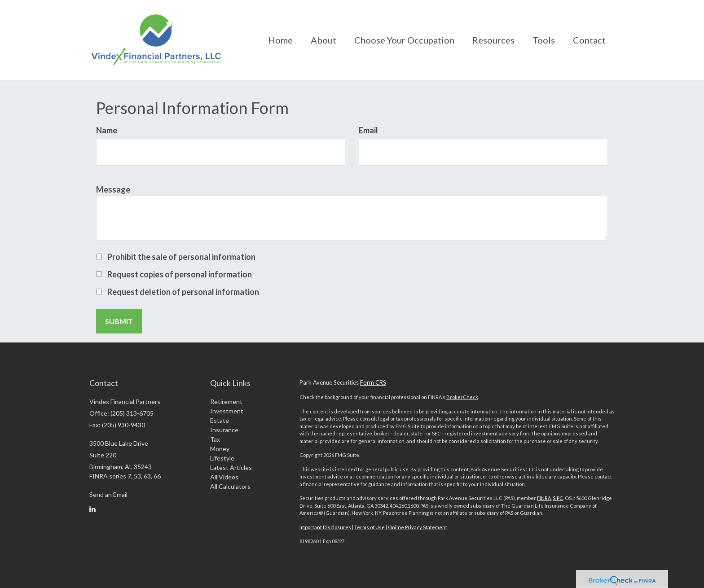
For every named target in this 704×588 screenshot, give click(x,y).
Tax (215, 439)
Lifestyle (222, 458)
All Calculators (230, 486)
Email (368, 130)
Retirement (226, 402)
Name (107, 130)
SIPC (558, 498)
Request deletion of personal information (183, 292)
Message (113, 189)
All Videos (224, 477)
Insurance (224, 430)
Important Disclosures (325, 527)
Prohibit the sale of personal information (181, 257)
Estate (220, 420)
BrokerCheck (462, 397)
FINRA (544, 498)
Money (220, 449)
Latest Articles (231, 467)
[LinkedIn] (92, 509)
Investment (227, 411)
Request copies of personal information (180, 274)
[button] (323, 40)
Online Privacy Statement (418, 527)
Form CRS (373, 382)
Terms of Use (370, 527)
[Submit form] (119, 321)
